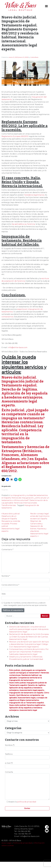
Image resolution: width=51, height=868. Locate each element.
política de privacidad (27, 802)
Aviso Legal (6, 843)
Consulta (27, 785)
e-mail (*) (27, 765)
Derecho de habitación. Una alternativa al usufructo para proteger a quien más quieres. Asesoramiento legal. (29, 629)
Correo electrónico (10, 585)
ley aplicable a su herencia (23, 224)
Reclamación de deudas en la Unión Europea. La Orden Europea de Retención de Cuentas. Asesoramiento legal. (29, 637)
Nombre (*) (27, 747)
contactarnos (7, 317)
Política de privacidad (23, 843)
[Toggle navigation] (46, 6)
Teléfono (27, 756)
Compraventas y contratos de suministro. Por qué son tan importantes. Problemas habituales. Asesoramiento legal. (29, 652)
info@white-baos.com (18, 347)
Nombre (6, 576)
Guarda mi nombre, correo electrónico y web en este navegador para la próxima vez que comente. (25, 604)
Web (4, 594)
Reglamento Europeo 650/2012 (15, 136)
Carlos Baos (34, 57)
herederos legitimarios (34, 195)
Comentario (7, 550)
